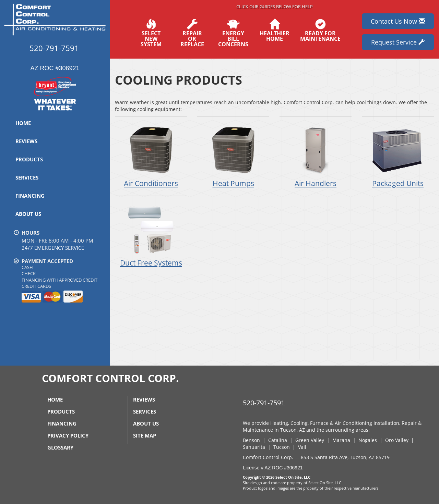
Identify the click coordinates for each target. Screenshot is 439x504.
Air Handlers (316, 156)
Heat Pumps (233, 156)
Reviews (26, 141)
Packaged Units (398, 156)
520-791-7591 (264, 403)
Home (23, 123)
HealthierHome (275, 30)
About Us (28, 214)
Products (29, 159)
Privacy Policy (68, 435)
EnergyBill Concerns (233, 33)
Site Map (145, 435)
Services (27, 177)
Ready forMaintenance (320, 30)
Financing (30, 196)
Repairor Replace (192, 33)
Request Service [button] (398, 42)
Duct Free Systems (151, 235)
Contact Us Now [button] (398, 21)
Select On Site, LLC (293, 477)
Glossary (60, 447)
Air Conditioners (151, 156)
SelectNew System (151, 33)
